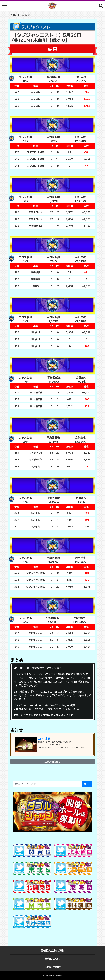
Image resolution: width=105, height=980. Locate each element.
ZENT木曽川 (46, 738)
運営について (53, 959)
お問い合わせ (53, 967)
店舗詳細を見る (53, 761)
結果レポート (28, 15)
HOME (16, 15)
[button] (101, 6)
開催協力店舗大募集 (53, 950)
